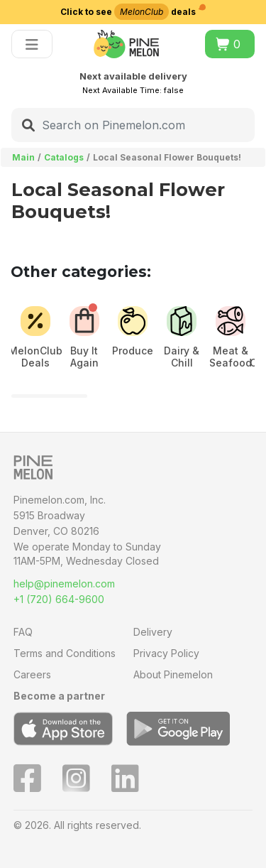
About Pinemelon (173, 674)
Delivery (153, 632)
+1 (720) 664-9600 (59, 599)
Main (23, 157)
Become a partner (59, 696)
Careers (32, 674)
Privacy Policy (166, 653)
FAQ (23, 632)
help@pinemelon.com (64, 584)
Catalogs (64, 157)
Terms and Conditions (65, 653)
